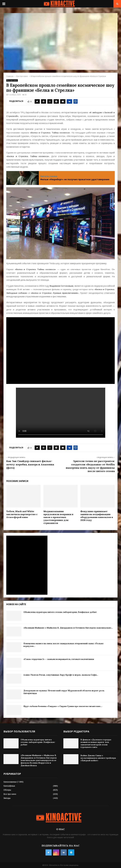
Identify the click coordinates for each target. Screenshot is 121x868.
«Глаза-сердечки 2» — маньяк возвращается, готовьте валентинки (59, 659)
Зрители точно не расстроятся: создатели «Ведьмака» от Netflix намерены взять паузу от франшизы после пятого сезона (90, 466)
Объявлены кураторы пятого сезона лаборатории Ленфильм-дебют (60, 612)
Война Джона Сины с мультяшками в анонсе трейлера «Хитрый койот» (98, 758)
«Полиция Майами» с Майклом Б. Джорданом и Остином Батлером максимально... (68, 628)
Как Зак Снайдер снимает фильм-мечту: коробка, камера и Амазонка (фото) (30, 464)
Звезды (7, 798)
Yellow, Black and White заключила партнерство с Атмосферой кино (22, 514)
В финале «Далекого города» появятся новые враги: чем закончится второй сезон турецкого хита (96, 743)
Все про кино (12, 80)
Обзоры (7, 790)
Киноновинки (10, 782)
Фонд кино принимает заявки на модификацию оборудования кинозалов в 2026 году (97, 516)
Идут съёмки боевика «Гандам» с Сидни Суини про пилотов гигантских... (63, 706)
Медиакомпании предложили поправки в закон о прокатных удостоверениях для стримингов (58, 517)
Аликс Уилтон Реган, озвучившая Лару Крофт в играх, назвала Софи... (61, 675)
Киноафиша (9, 786)
